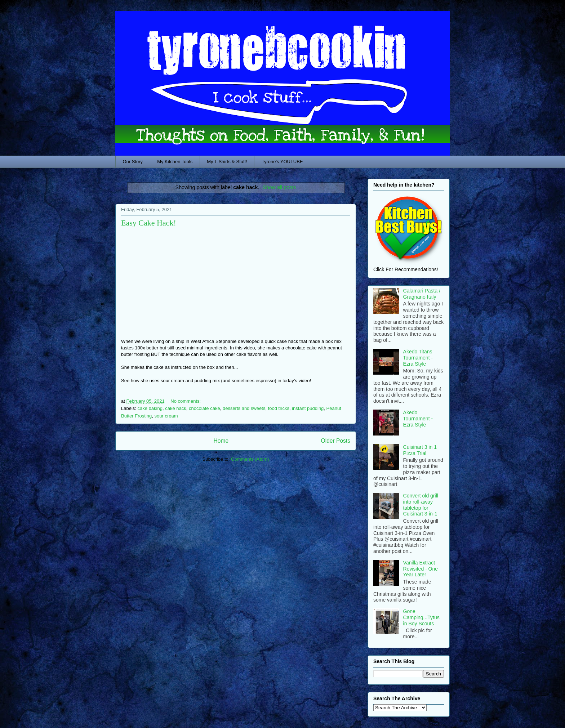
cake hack (176, 408)
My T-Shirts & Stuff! (227, 162)
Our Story (133, 162)
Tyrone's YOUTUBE (282, 162)
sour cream (166, 416)
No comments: (186, 401)
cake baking (150, 408)
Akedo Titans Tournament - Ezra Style (418, 358)
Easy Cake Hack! (149, 223)
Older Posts (336, 441)
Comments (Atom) (250, 459)
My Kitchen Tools (175, 162)
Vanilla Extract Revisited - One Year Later (421, 569)
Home (221, 441)
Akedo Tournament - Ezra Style (418, 419)
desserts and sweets (244, 408)
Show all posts (279, 187)
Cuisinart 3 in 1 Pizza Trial (420, 450)
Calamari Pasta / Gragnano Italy (422, 294)
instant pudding (308, 408)
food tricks (279, 408)
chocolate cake (204, 408)
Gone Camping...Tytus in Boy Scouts (421, 617)
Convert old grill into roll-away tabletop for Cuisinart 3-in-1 (421, 505)
